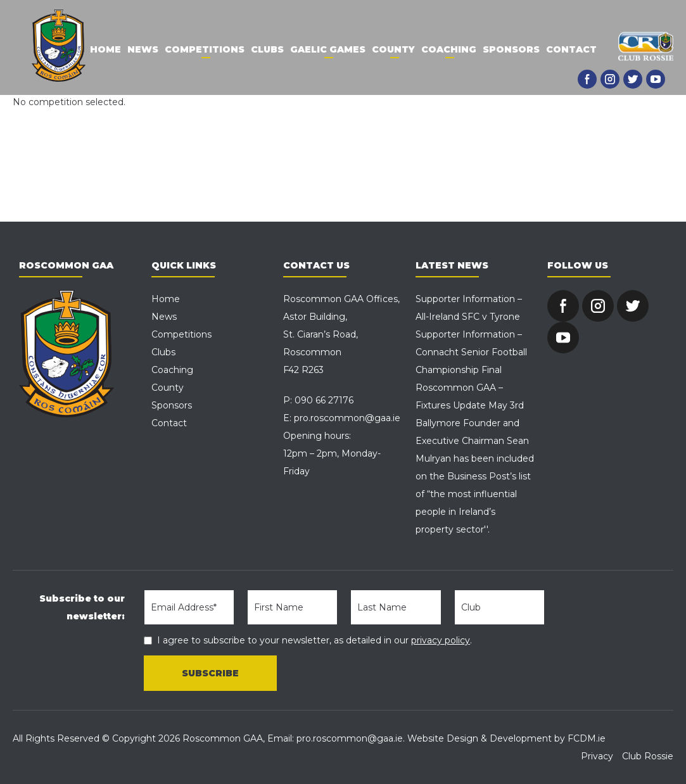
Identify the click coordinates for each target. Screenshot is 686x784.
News (143, 49)
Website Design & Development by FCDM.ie (506, 738)
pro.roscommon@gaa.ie (347, 418)
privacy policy (441, 640)
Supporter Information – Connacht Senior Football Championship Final (471, 352)
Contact (571, 49)
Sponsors (511, 49)
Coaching (449, 49)
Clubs (267, 49)
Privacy (597, 756)
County (393, 49)
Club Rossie (648, 756)
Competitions (205, 49)
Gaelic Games (328, 49)
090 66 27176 (324, 400)
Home (105, 49)
